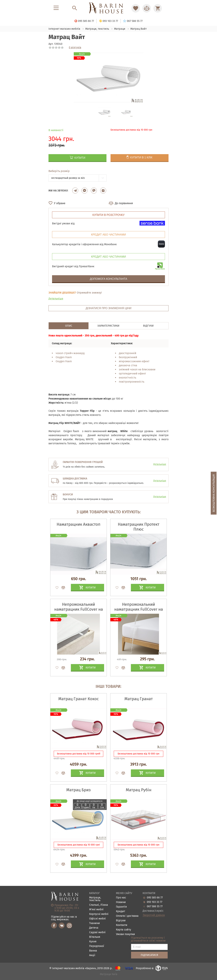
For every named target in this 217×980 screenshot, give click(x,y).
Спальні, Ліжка (99, 905)
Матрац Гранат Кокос (78, 699)
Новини (121, 902)
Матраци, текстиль (95, 899)
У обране (60, 203)
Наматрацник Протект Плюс (139, 527)
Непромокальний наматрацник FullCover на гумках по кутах (79, 609)
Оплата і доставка (127, 916)
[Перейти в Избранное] (136, 8)
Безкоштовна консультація (214, 493)
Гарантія (121, 907)
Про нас (121, 898)
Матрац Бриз (78, 790)
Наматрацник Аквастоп (78, 524)
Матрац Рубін (139, 790)
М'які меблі (96, 910)
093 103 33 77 (155, 902)
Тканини (95, 923)
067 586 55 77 (155, 906)
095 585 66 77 (155, 898)
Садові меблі (97, 932)
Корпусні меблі (99, 914)
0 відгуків (75, 47)
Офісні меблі (97, 919)
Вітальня (95, 937)
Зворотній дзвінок (154, 915)
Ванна (93, 951)
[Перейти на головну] (108, 8)
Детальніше (56, 299)
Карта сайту (124, 930)
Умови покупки (125, 934)
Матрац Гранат (139, 699)
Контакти (122, 925)
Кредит (121, 911)
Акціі (92, 955)
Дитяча (94, 928)
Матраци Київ (109, 974)
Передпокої (97, 946)
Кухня (93, 942)
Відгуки (121, 921)
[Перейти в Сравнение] (147, 8)
